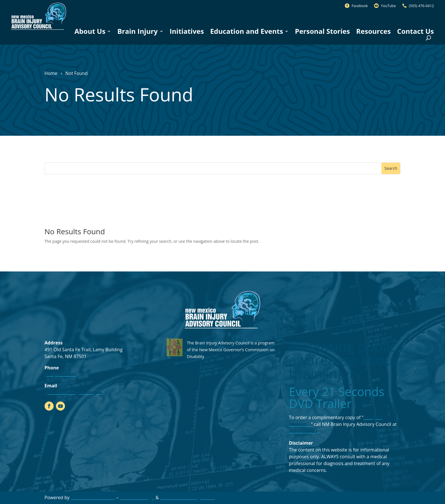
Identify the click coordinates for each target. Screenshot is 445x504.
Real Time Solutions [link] (93, 497)
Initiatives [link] (187, 31)
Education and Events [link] (246, 31)
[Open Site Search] (428, 38)
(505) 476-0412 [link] (421, 6)
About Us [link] (90, 31)
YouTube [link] (388, 6)
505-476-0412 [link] (303, 431)
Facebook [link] (360, 6)
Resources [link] (373, 31)
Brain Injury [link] (137, 31)
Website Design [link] (137, 497)
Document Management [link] (187, 497)
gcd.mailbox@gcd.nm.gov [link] (73, 392)
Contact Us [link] (415, 31)
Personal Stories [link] (322, 31)
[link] (39, 30)
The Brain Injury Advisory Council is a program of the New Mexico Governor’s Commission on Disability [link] (231, 350)
